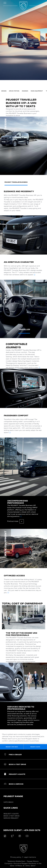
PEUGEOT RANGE (13, 796)
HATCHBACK (9, 802)
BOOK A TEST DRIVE (11, 816)
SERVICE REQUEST (11, 818)
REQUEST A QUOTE (11, 814)
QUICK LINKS (11, 808)
